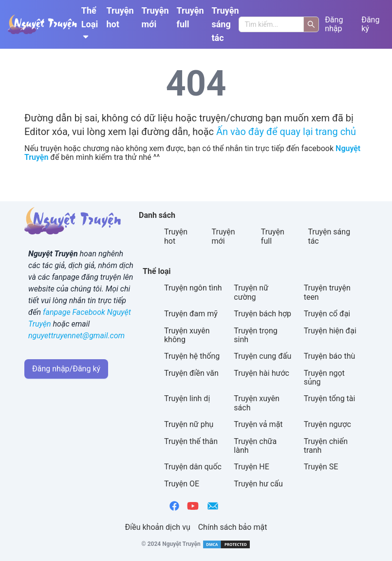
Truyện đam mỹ (191, 314)
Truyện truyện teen (327, 292)
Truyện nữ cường (251, 292)
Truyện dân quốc (193, 467)
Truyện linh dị (187, 398)
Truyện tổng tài (330, 398)
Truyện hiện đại (330, 331)
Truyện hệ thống (192, 356)
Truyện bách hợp (262, 314)
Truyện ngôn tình (193, 288)
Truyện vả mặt (258, 424)
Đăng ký (370, 24)
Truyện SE (321, 467)
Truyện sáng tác (225, 24)
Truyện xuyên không (187, 335)
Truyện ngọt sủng (324, 377)
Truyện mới (155, 17)
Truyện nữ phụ (189, 424)
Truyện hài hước (261, 373)
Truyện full (190, 17)
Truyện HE (251, 467)
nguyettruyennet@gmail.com (76, 336)
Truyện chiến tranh (326, 446)
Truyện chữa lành (255, 446)
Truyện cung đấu (262, 356)
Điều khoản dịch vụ (158, 527)
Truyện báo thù (330, 356)
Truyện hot (120, 17)
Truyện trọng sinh (255, 335)
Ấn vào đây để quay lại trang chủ (286, 132)
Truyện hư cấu (258, 484)
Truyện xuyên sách (257, 403)
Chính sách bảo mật (233, 527)
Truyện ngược (327, 424)
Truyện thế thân (191, 441)
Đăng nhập (334, 24)
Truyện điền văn (191, 373)
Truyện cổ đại (327, 314)
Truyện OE (182, 484)
